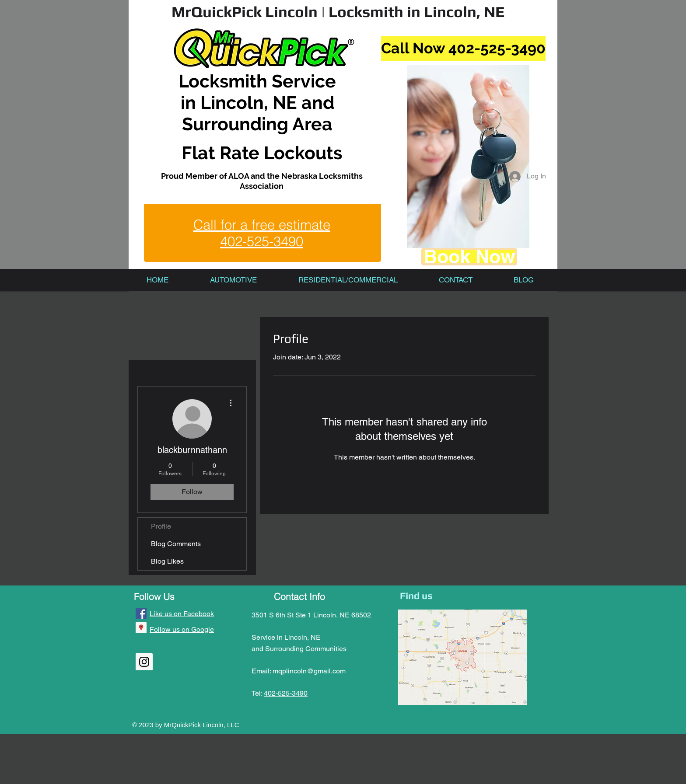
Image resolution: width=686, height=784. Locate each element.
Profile (161, 526)
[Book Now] (469, 257)
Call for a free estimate (262, 225)
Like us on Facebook (182, 614)
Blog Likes (167, 561)
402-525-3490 (286, 693)
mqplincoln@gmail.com (309, 671)
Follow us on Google (182, 629)
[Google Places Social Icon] (141, 628)
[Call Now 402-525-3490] (463, 48)
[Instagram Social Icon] (144, 662)
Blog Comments (176, 544)
